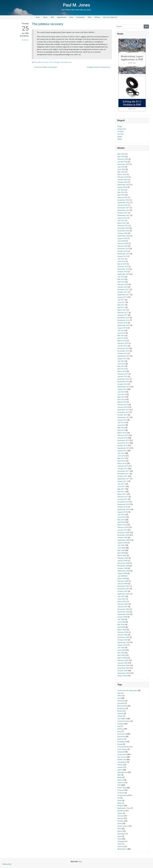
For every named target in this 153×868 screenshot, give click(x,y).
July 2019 (121, 259)
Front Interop (122, 749)
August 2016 (122, 328)
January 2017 (123, 315)
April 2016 (121, 338)
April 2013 (121, 430)
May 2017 (121, 305)
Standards (121, 834)
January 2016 (123, 346)
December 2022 (123, 200)
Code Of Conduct (124, 721)
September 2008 (124, 571)
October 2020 (123, 233)
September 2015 (124, 356)
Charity (120, 716)
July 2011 (121, 484)
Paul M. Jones (77, 5)
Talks (90, 17)
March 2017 (122, 310)
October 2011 (123, 476)
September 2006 (124, 614)
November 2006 (123, 612)
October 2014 (123, 384)
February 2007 (123, 604)
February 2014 (123, 405)
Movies (120, 780)
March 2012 (122, 463)
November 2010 (123, 504)
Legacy (120, 767)
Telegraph (121, 841)
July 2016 (121, 330)
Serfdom (121, 821)
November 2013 (123, 412)
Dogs (119, 731)
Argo (119, 693)
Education (121, 737)
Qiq (119, 798)
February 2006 (123, 632)
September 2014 (124, 387)
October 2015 (123, 353)
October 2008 (123, 568)
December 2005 (123, 637)
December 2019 (123, 249)
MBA (119, 775)
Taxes (120, 839)
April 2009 (121, 553)
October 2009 (123, 538)
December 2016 (123, 318)
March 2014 (122, 402)
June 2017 (121, 302)
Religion (120, 806)
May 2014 (121, 397)
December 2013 (123, 410)
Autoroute (121, 701)
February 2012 (123, 466)
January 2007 (123, 607)
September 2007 (124, 594)
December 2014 (123, 379)
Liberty (120, 770)
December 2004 (123, 665)
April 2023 (121, 195)
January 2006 (123, 635)
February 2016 (123, 343)
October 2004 (123, 671)
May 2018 (121, 279)
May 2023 (121, 192)
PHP (119, 785)
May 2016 (121, 336)
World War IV (122, 849)
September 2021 (124, 215)
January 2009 (123, 561)
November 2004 (123, 668)
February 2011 (123, 497)
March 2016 (122, 341)
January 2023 (123, 198)
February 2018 (123, 284)
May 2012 (121, 458)
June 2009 (121, 548)
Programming (123, 795)
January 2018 (123, 287)
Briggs (120, 126)
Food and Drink (123, 747)
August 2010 (122, 512)
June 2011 (121, 486)
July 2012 (121, 453)
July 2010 (121, 515)
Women (120, 847)
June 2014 (121, 394)
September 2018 (124, 274)
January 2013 (123, 438)
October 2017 (123, 292)
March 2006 (122, 630)
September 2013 (124, 417)
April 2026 (121, 157)
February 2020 (123, 244)
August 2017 (122, 297)
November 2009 (123, 535)
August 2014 (122, 389)
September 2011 (124, 479)
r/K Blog (120, 132)
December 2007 (123, 586)
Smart (120, 824)
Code (71, 17)
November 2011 (123, 474)
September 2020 (124, 236)
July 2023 (121, 190)
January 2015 (123, 377)
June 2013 (121, 425)
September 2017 (124, 295)
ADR (52, 17)
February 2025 (123, 177)
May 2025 (121, 172)
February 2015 (123, 374)
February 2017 (123, 313)
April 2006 (121, 627)
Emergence (122, 742)
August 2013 (122, 420)
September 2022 (124, 203)
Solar (119, 829)
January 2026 (123, 162)
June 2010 (121, 517)
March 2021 (122, 223)
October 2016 (123, 323)
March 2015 (122, 371)
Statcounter (7, 864)
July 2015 (121, 361)
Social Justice (123, 826)
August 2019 (122, 256)
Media (120, 777)
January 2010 (123, 530)
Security (120, 818)
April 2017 (121, 307)
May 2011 (121, 489)
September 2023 (124, 185)
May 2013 (121, 428)
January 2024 (123, 180)
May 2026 (121, 154)
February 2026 (123, 159)
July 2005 (121, 648)
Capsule (120, 714)
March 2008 (122, 579)
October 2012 (123, 446)
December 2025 (123, 164)
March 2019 (122, 264)
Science (120, 816)
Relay (119, 803)
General (120, 752)
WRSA (120, 139)
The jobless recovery (47, 24)
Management (122, 772)
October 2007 (123, 591)
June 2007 (121, 599)
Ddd (119, 726)
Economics (25, 40)
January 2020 (123, 246)
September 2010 (124, 509)
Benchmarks (122, 706)
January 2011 (123, 499)
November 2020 (123, 231)
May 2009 (121, 550)
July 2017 (121, 300)
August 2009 (122, 543)
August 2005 (122, 645)
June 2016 (121, 333)
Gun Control (122, 757)
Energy (120, 744)
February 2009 (123, 558)
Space (120, 831)
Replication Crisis (124, 808)
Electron (120, 739)
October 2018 (123, 272)
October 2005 (123, 640)
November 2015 (123, 351)
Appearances (62, 17)
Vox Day (120, 134)
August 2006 (122, 617)
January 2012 (123, 469)
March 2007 (122, 602)
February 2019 (123, 267)
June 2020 (121, 241)
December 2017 (123, 290)
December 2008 (123, 563)
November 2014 (123, 382)
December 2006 (123, 609)
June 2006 (121, 622)
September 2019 (124, 254)
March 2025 (122, 174)
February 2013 (123, 435)
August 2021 (122, 218)
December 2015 (123, 348)
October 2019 (123, 251)
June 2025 (121, 169)
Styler (120, 836)
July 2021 (121, 221)
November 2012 (123, 443)
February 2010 (123, 527)
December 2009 (123, 533)
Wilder (120, 137)
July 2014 (121, 392)
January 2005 (123, 663)
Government (122, 754)
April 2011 (121, 492)
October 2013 (123, 415)
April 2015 (121, 369)
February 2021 (123, 226)
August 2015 (122, 359)
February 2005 (123, 660)
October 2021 (123, 213)
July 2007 (121, 596)
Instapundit (122, 129)
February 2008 (123, 581)
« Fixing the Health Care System (45, 67)
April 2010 (121, 522)
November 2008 (123, 566)
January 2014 (123, 407)
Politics (120, 790)
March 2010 (122, 525)
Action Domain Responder (127, 691)
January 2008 (123, 584)
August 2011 (122, 481)
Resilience (121, 811)
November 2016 (123, 320)
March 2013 (122, 433)
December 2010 (123, 502)
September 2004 (124, 673)
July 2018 (121, 277)
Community (80, 17)
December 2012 (123, 440)
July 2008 (121, 576)
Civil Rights (122, 719)
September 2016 (124, 325)
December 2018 (123, 269)
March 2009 (122, 556)
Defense (120, 729)
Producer (121, 793)
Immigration (122, 762)
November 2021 (123, 210)
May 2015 (121, 366)
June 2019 (121, 261)
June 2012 (121, 456)
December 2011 (123, 471)
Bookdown (121, 708)
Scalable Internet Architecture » (99, 67)
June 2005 (121, 650)
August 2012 (122, 451)
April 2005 (121, 655)
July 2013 (121, 423)
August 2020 (122, 238)
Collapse (121, 724)
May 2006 (121, 625)
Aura (119, 698)
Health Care (122, 760)
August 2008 (122, 573)
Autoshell (121, 703)
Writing (97, 17)
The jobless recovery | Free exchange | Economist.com (53, 62)
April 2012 (121, 461)
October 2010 (123, 507)
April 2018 (121, 282)
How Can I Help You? (110, 17)
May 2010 (121, 520)
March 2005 (122, 658)
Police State (122, 788)
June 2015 (121, 364)
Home (38, 17)
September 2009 (124, 540)
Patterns (121, 783)
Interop (120, 765)
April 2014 (121, 400)
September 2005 (124, 642)
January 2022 (123, 205)
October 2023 (123, 182)
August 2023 (122, 187)
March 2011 (122, 494)
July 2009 (121, 545)
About (45, 17)
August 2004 (122, 676)
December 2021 (123, 208)
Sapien (120, 813)
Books (120, 711)
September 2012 (124, 448)
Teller (119, 844)
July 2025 (121, 167)
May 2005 (121, 653)
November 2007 (123, 589)
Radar (120, 800)
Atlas (119, 696)
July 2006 (121, 619)
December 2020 (123, 228)
